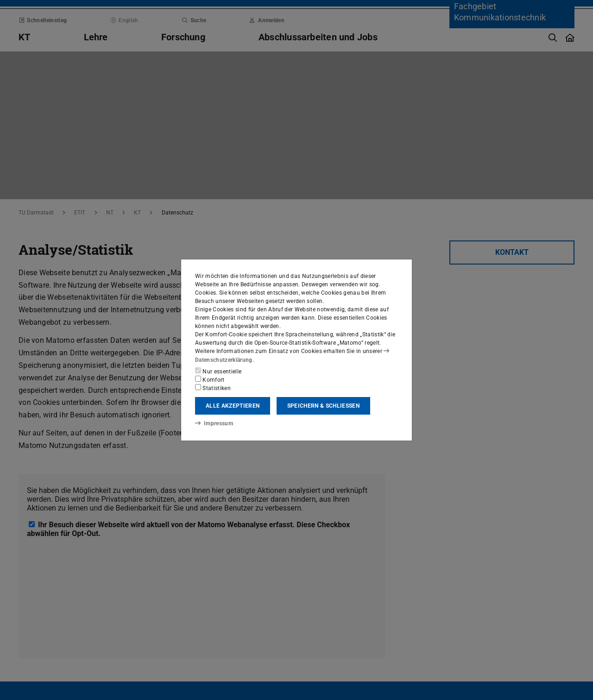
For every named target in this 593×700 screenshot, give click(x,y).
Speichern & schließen (323, 406)
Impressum (214, 423)
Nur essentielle (218, 371)
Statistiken (213, 388)
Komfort (210, 379)
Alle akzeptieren (233, 406)
